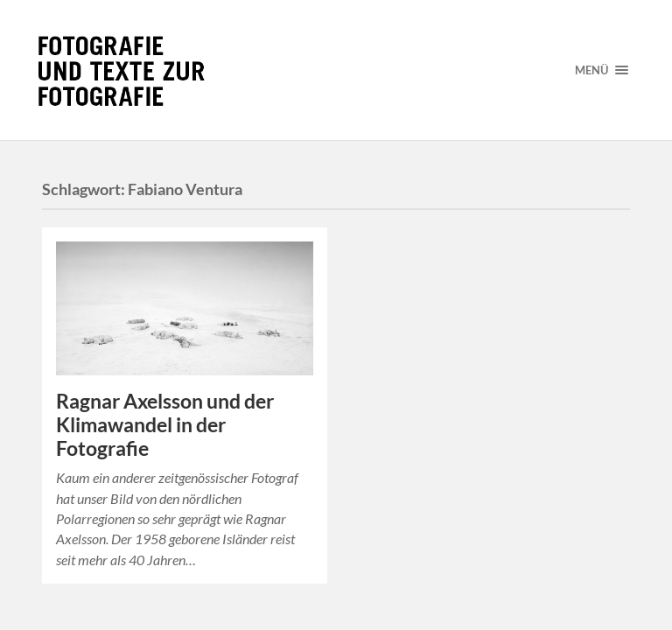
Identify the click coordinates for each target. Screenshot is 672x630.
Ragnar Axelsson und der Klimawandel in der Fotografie (165, 425)
